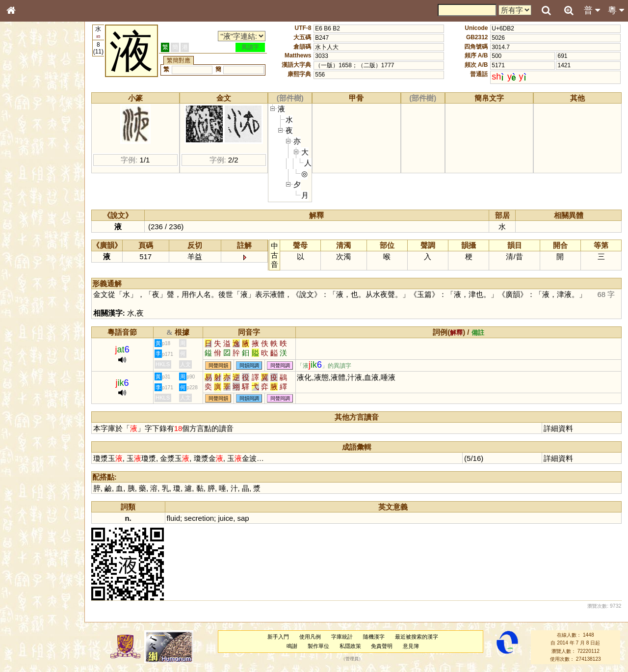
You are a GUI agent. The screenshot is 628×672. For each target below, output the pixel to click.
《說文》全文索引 (36, 302)
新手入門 (278, 637)
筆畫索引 (24, 140)
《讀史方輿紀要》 (36, 311)
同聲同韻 (218, 365)
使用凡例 (310, 637)
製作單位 (318, 646)
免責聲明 (382, 646)
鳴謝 (292, 646)
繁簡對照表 (27, 328)
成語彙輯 (24, 320)
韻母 (33, 258)
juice (225, 518)
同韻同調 (249, 365)
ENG (43, 108)
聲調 (47, 258)
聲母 (20, 258)
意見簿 (411, 646)
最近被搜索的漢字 (417, 637)
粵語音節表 (27, 192)
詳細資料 (558, 428)
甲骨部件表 (27, 149)
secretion (199, 518)
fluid (173, 518)
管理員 (352, 659)
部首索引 (24, 131)
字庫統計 (342, 637)
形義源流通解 (30, 167)
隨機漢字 (374, 637)
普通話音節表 (30, 267)
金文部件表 (27, 158)
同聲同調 (280, 365)
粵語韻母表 (27, 211)
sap (243, 518)
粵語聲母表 (27, 201)
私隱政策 (350, 646)
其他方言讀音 (30, 276)
